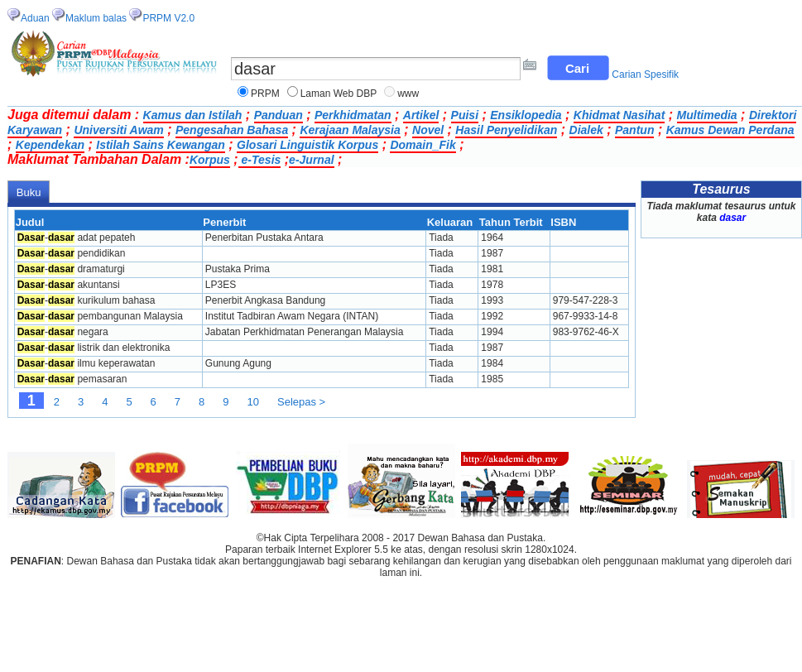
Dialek (586, 130)
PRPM (265, 94)
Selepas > (301, 402)
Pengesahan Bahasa (232, 130)
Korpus (210, 160)
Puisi (465, 115)
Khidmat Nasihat (619, 115)
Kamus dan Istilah (193, 115)
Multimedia (707, 115)
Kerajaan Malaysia (350, 130)
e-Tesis (260, 160)
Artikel (421, 115)
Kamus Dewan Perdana (730, 130)
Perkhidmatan (353, 115)
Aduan (35, 18)
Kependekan (50, 145)
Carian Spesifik (645, 74)
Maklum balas (96, 18)
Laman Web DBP (339, 94)
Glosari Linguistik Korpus (307, 145)
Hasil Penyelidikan (506, 130)
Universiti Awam (118, 130)
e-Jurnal (311, 160)
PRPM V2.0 (168, 18)
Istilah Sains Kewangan (161, 145)
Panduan (279, 115)
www (408, 94)
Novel (428, 130)
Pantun (634, 130)
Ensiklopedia (526, 115)
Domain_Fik (423, 145)
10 (253, 402)
